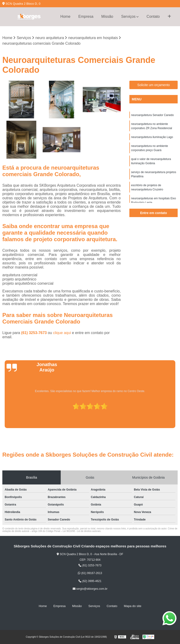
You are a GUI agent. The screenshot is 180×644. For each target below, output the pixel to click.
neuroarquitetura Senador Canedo (152, 115)
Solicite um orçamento (154, 85)
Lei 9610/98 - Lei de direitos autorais (82, 531)
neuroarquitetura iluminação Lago (152, 137)
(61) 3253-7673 (34, 333)
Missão (107, 16)
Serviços (128, 16)
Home (66, 16)
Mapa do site (132, 606)
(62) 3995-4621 (90, 581)
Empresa (86, 16)
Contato (153, 16)
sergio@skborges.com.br (90, 589)
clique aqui (62, 333)
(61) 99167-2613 (90, 573)
